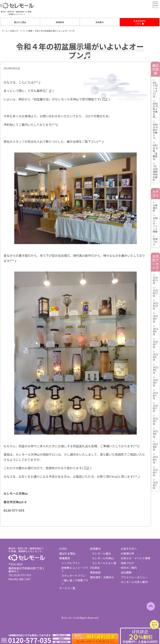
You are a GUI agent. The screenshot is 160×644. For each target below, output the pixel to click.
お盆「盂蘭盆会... (155, 154)
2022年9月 (155, 319)
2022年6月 (155, 357)
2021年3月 (155, 472)
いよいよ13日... (155, 92)
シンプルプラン (71, 563)
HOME (63, 549)
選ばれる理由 (20, 22)
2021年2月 (155, 485)
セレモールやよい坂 (104, 563)
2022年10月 (155, 306)
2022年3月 (155, 396)
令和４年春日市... (155, 112)
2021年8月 (155, 447)
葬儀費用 (60, 22)
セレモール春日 (101, 553)
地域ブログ (155, 242)
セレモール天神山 (103, 558)
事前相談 (95, 572)
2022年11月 (155, 293)
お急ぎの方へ (129, 549)
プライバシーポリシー (134, 577)
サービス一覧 (67, 588)
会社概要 (126, 572)
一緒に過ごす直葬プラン (75, 582)
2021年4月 (155, 460)
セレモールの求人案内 (134, 582)
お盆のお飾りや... (155, 133)
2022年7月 (155, 344)
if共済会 (95, 568)
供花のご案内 (129, 568)
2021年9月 (155, 434)
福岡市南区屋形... (155, 176)
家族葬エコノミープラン (75, 569)
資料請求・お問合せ (102, 577)
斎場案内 (100, 22)
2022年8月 (155, 331)
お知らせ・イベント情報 (155, 225)
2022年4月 (155, 383)
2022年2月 (155, 408)
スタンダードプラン (73, 576)
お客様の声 (155, 208)
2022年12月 (155, 280)
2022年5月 (155, 370)
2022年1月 (155, 421)
